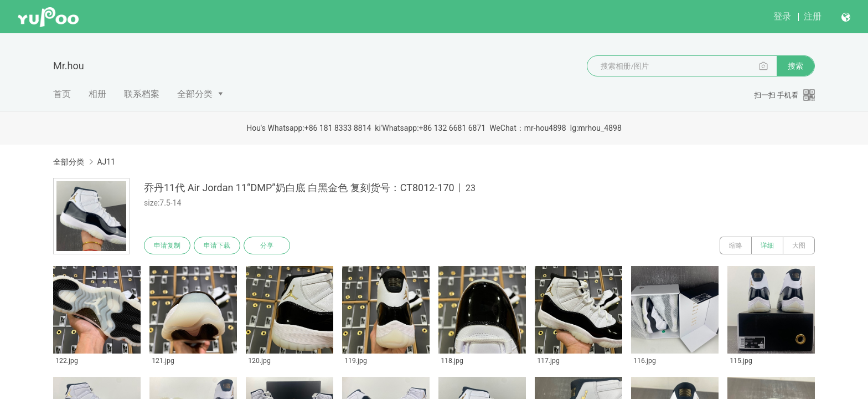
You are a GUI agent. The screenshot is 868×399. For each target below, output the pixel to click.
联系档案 (142, 94)
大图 (799, 245)
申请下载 (217, 245)
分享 (267, 245)
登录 (782, 16)
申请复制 (167, 245)
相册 (97, 94)
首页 (62, 94)
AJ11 (106, 162)
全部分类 (195, 94)
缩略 (736, 245)
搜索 (795, 66)
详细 (767, 245)
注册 (813, 16)
